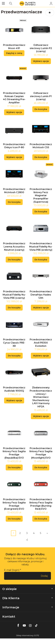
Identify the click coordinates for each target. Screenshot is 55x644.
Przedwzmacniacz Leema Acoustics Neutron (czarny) (14, 247)
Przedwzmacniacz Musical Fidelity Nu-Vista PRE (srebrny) (41, 247)
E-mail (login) (12, 570)
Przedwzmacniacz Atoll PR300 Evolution (41, 343)
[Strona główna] (27, 4)
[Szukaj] (11, 4)
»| (27, 540)
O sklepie (27, 589)
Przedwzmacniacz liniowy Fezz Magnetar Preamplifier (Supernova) (41, 195)
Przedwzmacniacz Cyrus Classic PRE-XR (14, 343)
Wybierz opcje (41, 61)
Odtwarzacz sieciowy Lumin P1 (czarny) (41, 96)
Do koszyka (41, 109)
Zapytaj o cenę (14, 53)
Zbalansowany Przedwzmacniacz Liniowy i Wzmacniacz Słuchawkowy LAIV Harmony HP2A (41, 397)
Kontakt (9, 617)
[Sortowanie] (50, 13)
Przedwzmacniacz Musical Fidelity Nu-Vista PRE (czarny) (14, 295)
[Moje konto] (51, 4)
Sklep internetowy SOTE (28, 635)
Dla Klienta (27, 598)
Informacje (27, 607)
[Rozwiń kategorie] (3, 4)
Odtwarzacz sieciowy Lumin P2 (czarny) (41, 48)
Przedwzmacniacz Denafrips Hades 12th (41, 295)
